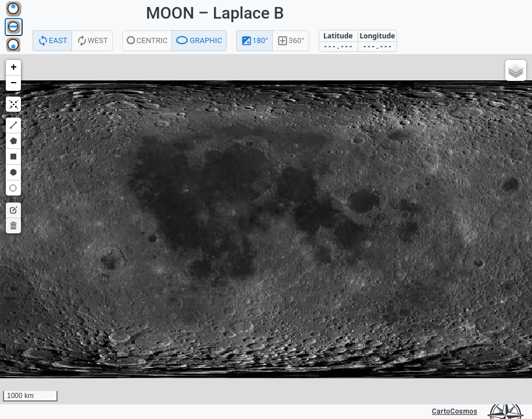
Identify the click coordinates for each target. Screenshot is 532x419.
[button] (13, 68)
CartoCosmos (455, 411)
